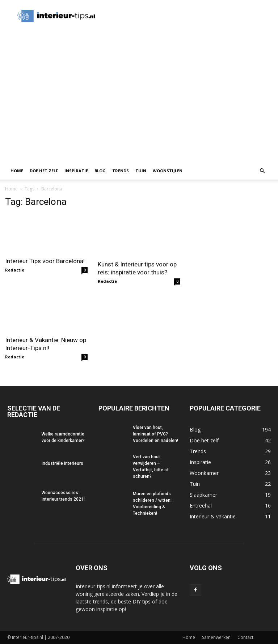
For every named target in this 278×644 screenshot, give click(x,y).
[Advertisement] (139, 108)
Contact (245, 637)
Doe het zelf (44, 171)
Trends (121, 171)
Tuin (141, 171)
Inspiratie (76, 171)
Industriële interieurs (62, 463)
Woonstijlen (168, 171)
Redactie (15, 270)
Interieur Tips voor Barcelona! (45, 261)
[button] (262, 171)
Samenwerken (216, 637)
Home (17, 171)
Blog (100, 171)
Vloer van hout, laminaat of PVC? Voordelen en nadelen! (155, 434)
